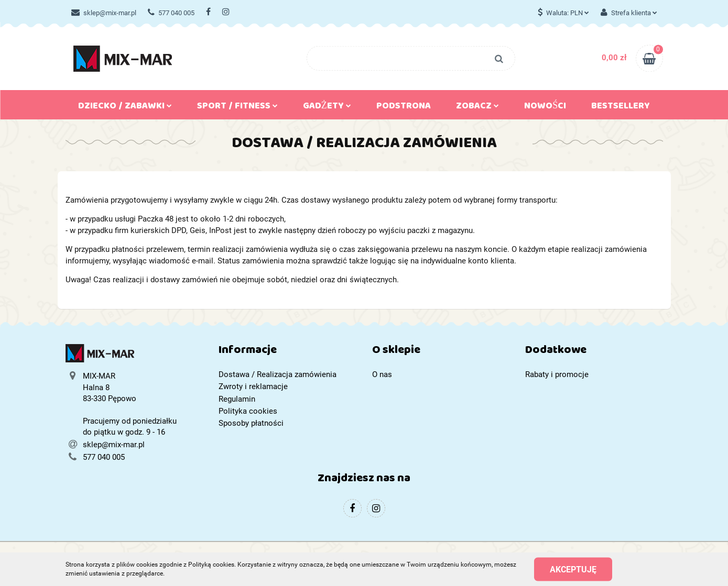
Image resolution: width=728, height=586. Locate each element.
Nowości (545, 108)
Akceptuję (573, 569)
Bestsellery (621, 108)
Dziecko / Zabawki (125, 108)
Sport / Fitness (237, 108)
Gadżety (327, 108)
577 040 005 (171, 13)
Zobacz (477, 108)
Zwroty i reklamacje (253, 386)
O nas (382, 374)
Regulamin (237, 399)
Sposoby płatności (251, 423)
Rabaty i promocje (557, 374)
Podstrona (404, 108)
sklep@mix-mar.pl (104, 13)
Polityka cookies (248, 411)
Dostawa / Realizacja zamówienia (278, 374)
